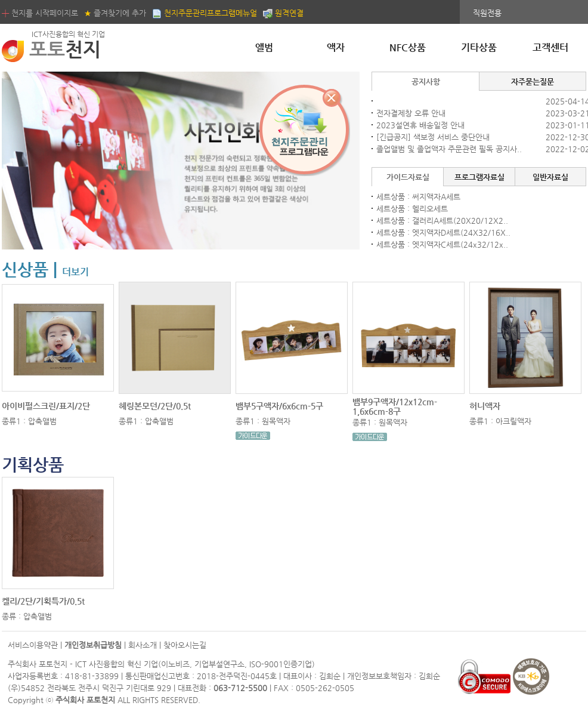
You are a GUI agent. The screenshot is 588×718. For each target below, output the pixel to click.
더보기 (75, 272)
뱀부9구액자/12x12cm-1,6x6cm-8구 (395, 406)
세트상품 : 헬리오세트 (412, 209)
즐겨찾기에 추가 (115, 13)
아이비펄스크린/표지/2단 (46, 406)
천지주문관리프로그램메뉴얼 (205, 13)
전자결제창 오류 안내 (411, 113)
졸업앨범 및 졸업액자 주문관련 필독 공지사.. (449, 149)
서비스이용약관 (33, 645)
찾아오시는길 (185, 645)
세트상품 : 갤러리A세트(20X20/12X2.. (442, 221)
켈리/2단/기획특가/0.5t (43, 601)
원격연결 (283, 13)
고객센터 (550, 47)
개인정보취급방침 (93, 645)
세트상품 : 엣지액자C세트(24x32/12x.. (442, 244)
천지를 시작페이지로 (40, 13)
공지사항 (426, 81)
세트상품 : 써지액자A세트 (418, 197)
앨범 (264, 47)
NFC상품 (408, 47)
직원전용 (487, 13)
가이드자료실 (408, 177)
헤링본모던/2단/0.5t (155, 406)
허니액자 (485, 406)
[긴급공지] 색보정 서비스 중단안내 (433, 137)
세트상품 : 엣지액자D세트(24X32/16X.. (443, 232)
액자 (336, 47)
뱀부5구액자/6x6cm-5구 (279, 406)
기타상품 (479, 47)
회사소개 (143, 645)
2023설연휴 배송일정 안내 (420, 125)
